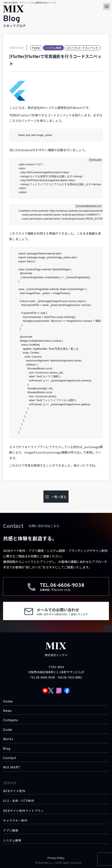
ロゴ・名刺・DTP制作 (19, 801)
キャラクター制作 (15, 820)
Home (8, 702)
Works (8, 739)
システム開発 (12, 840)
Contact (10, 758)
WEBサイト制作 (14, 791)
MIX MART (12, 768)
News (7, 711)
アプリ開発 (11, 830)
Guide (8, 730)
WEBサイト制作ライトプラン (23, 811)
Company (11, 720)
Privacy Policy (56, 858)
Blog (7, 749)
